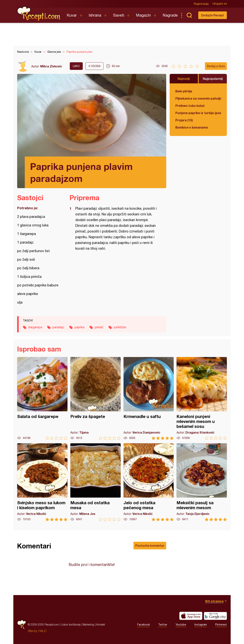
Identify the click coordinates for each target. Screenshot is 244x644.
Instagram (201, 625)
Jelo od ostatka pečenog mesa (149, 482)
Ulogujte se (220, 4)
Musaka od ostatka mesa (96, 482)
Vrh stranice (214, 601)
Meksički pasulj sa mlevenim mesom (202, 482)
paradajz (58, 327)
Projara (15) (184, 120)
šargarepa (35, 327)
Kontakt (101, 624)
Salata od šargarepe (42, 398)
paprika (79, 327)
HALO (42, 631)
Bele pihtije (184, 91)
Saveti (119, 15)
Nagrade (170, 15)
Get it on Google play (215, 616)
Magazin (143, 15)
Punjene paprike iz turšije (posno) (198, 113)
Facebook (144, 625)
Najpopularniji (213, 79)
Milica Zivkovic (51, 66)
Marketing (88, 624)
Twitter (163, 625)
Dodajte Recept (213, 15)
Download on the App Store (191, 616)
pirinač (99, 327)
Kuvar (72, 15)
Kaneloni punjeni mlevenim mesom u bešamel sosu (202, 398)
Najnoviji (184, 79)
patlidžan (120, 327)
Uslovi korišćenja (71, 624)
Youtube (181, 625)
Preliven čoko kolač (190, 106)
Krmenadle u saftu (149, 398)
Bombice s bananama (192, 127)
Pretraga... (189, 15)
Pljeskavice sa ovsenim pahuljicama (198, 98)
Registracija (201, 4)
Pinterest (221, 625)
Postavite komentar (150, 545)
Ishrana (95, 15)
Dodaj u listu (216, 66)
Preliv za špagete (96, 398)
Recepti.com (39, 14)
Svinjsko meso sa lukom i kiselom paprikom (42, 482)
